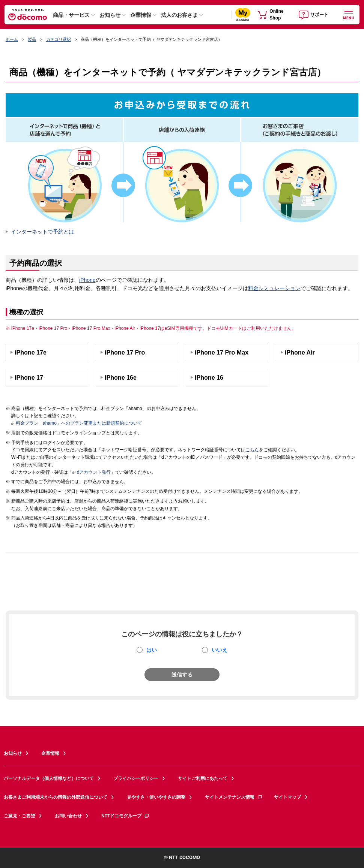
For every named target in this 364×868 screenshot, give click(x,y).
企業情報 (141, 15)
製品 (32, 39)
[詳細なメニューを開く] (349, 14)
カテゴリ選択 (59, 39)
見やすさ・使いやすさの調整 (156, 797)
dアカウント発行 (92, 473)
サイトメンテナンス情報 (234, 797)
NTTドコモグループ (126, 816)
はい (152, 650)
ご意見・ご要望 (20, 816)
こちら (252, 450)
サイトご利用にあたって (203, 778)
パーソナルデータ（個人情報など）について (49, 778)
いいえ (220, 650)
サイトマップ (287, 797)
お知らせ (110, 15)
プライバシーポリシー (136, 778)
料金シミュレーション (274, 288)
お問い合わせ (68, 816)
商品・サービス (71, 15)
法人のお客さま (179, 15)
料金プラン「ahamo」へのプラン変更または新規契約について (77, 424)
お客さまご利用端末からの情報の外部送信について (56, 797)
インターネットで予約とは (42, 232)
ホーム (12, 39)
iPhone (87, 280)
